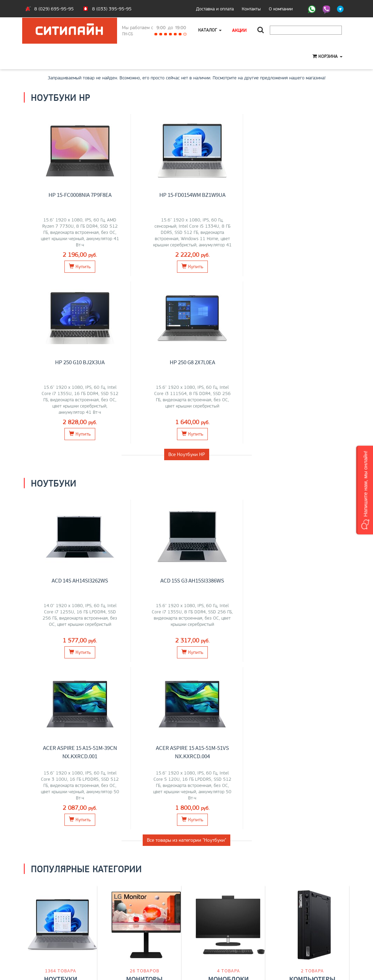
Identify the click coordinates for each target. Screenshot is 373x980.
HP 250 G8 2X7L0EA (318, 195)
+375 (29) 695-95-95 (214, 928)
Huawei (62, 675)
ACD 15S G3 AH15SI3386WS (150, 413)
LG (115, 660)
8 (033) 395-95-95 (112, 9)
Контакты (251, 9)
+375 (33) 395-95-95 (214, 921)
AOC (132, 668)
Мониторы (144, 646)
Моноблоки (228, 646)
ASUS (38, 660)
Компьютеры (312, 646)
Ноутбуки (61, 646)
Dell (124, 660)
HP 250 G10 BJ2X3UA (234, 195)
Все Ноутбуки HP (187, 287)
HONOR (44, 668)
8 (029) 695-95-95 (54, 9)
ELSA (157, 668)
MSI (66, 660)
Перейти (60, 691)
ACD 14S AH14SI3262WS (66, 413)
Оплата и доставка (48, 921)
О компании (281, 9)
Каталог (210, 30)
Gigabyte (43, 675)
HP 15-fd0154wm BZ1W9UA (150, 195)
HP (85, 660)
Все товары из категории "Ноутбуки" (186, 505)
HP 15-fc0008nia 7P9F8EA (66, 195)
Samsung (156, 660)
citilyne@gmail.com (211, 936)
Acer (76, 660)
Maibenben (64, 668)
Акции (240, 30)
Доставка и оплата (215, 9)
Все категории (187, 720)
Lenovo (52, 660)
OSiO (76, 675)
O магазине (41, 936)
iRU (81, 668)
